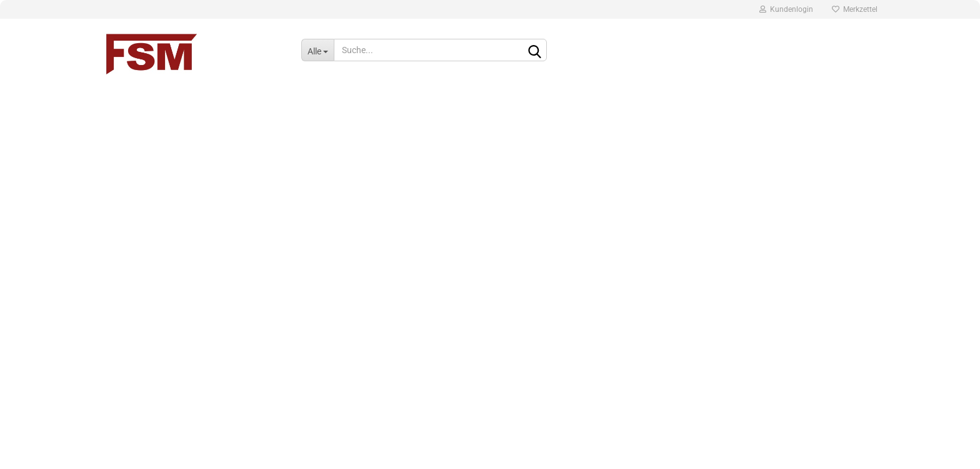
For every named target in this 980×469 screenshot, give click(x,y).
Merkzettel (855, 9)
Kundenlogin (786, 9)
